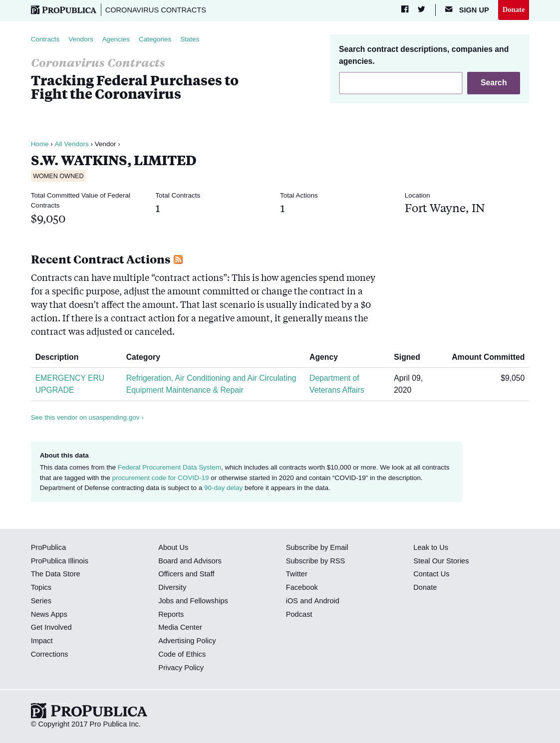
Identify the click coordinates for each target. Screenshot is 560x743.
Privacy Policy (181, 668)
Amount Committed (484, 357)
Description (61, 357)
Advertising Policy (187, 641)
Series (41, 601)
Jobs (166, 601)
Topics (41, 587)
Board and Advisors (190, 561)
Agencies (116, 39)
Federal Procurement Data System (170, 467)
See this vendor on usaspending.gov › (88, 417)
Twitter (297, 574)
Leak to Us (431, 547)
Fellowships (209, 601)
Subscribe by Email (317, 547)
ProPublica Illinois (60, 561)
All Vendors (71, 144)
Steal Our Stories (441, 561)
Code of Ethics (182, 654)
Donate (514, 9)
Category (147, 357)
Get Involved (51, 627)
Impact (42, 641)
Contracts (45, 39)
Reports (171, 614)
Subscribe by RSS (316, 561)
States (190, 39)
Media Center (180, 627)
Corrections (50, 654)
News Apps (49, 614)
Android (326, 601)
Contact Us (431, 574)
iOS (292, 601)
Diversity (172, 587)
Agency (327, 357)
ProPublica (49, 547)
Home (40, 144)
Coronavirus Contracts (156, 10)
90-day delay (223, 488)
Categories (155, 39)
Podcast (299, 614)
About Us (173, 547)
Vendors (81, 39)
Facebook (302, 587)
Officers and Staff (186, 574)
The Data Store (56, 574)
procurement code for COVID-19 (160, 478)
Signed (411, 357)
